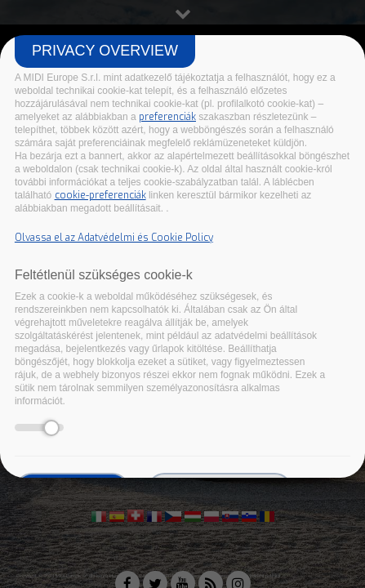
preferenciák (167, 117)
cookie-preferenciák (100, 195)
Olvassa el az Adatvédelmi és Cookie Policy (114, 238)
